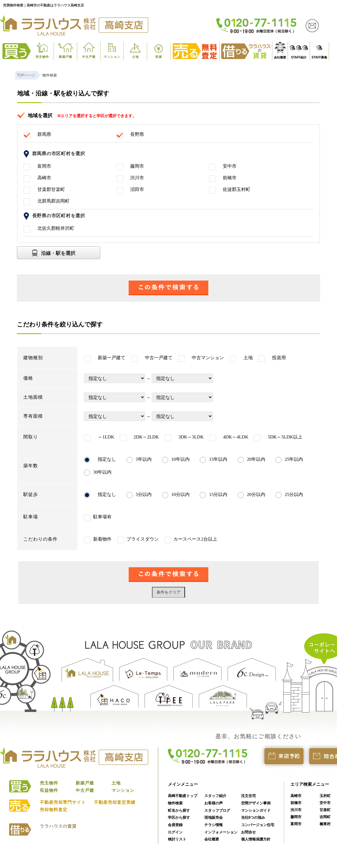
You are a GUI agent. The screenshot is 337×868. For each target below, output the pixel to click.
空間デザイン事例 (256, 803)
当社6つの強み (253, 818)
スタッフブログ (217, 810)
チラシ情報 (214, 825)
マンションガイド (256, 810)
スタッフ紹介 (215, 796)
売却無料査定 (54, 810)
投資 (159, 57)
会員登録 (175, 825)
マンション (112, 57)
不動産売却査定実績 (115, 802)
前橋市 (296, 803)
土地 (135, 57)
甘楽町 (325, 810)
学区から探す (179, 818)
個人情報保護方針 (256, 839)
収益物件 (49, 790)
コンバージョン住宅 (258, 825)
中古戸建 (89, 57)
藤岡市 (296, 817)
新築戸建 (66, 57)
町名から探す (179, 810)
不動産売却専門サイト (63, 802)
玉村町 (325, 796)
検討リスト (177, 839)
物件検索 (175, 803)
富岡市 (296, 824)
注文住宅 (248, 796)
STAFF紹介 (299, 57)
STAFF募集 (319, 57)
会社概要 (280, 57)
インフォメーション (221, 832)
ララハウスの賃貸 (58, 826)
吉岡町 (325, 817)
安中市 (325, 803)
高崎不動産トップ (183, 796)
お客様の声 (214, 803)
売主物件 (42, 57)
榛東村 (325, 824)
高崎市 (296, 796)
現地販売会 (214, 818)
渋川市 (296, 810)
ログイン (175, 832)
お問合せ (248, 832)
